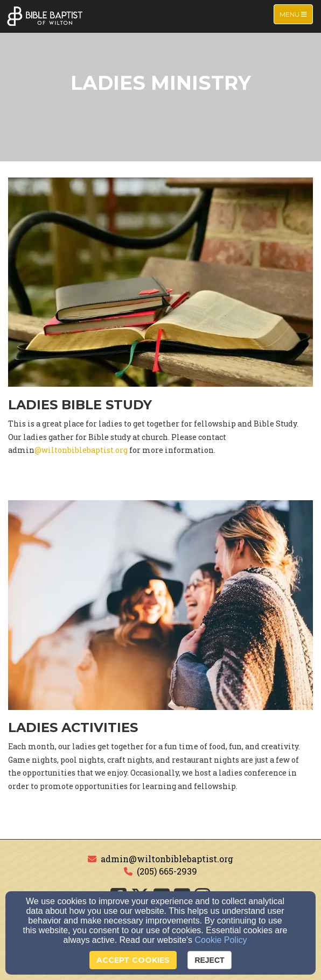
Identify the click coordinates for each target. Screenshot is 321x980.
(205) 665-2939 (167, 871)
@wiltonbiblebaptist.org (81, 450)
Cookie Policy (221, 940)
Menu (296, 14)
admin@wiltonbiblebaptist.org (167, 859)
